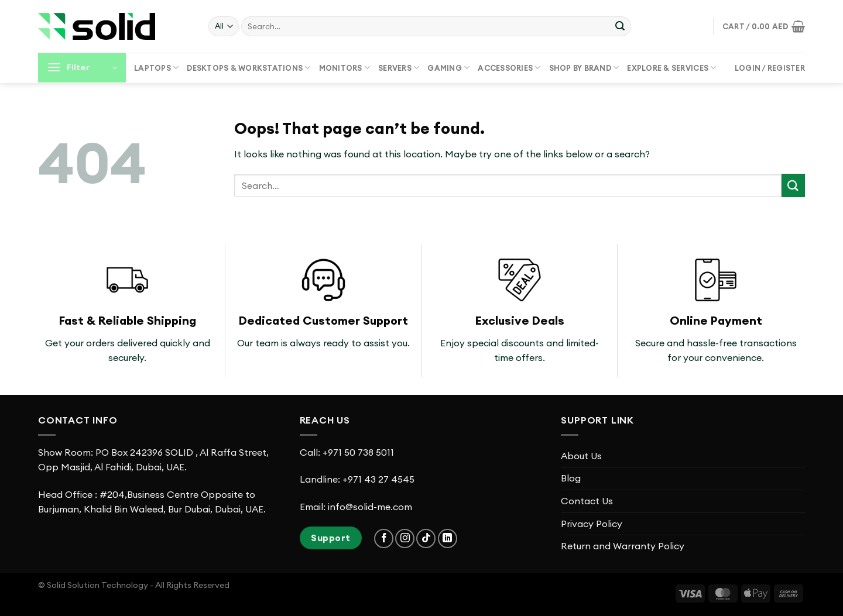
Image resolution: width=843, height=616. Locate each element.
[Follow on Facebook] (384, 538)
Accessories (509, 68)
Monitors (345, 68)
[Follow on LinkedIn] (448, 538)
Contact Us (587, 501)
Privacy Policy (592, 524)
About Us (581, 456)
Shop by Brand (584, 68)
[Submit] (620, 26)
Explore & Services (671, 68)
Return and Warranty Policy (623, 546)
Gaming (448, 68)
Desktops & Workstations (249, 68)
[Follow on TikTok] (426, 538)
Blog (571, 478)
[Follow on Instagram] (405, 538)
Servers (399, 68)
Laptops (156, 68)
